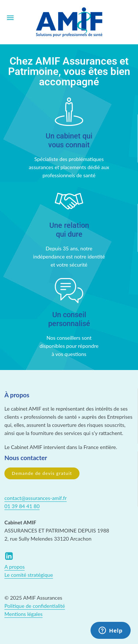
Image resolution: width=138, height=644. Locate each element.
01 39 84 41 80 (22, 506)
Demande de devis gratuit (42, 473)
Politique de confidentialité (35, 606)
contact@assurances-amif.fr (36, 498)
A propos (15, 567)
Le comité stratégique (29, 575)
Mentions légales (24, 614)
